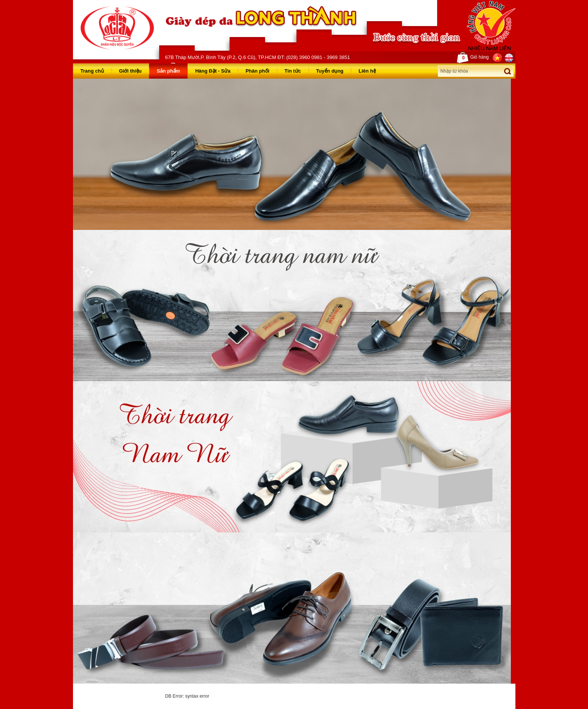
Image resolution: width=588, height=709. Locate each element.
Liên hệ (367, 71)
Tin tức (292, 71)
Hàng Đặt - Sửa (213, 71)
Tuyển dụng (330, 71)
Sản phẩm (168, 71)
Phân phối (257, 71)
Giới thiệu (130, 71)
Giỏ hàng (473, 57)
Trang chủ (92, 71)
